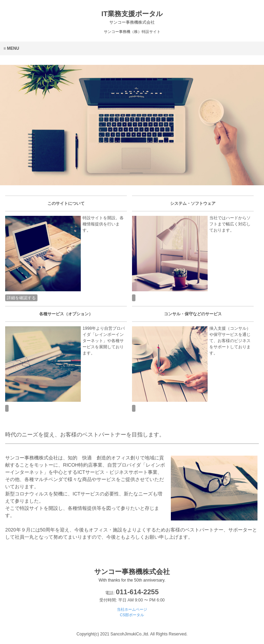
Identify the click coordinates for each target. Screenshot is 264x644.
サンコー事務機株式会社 (132, 575)
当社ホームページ (132, 609)
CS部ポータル (132, 615)
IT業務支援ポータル (132, 17)
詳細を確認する (21, 298)
